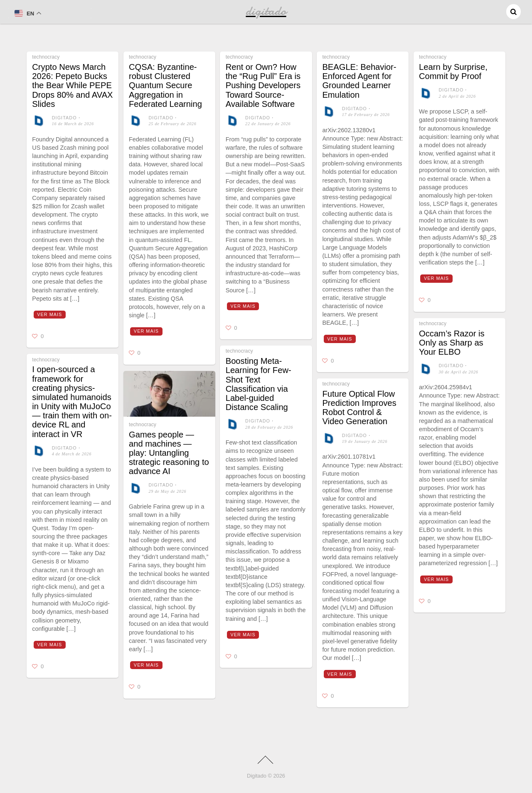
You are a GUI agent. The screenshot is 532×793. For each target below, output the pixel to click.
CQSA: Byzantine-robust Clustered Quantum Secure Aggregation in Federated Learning (165, 85)
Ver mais (49, 314)
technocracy (46, 57)
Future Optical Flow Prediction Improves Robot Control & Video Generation (359, 408)
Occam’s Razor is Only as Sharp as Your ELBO (452, 343)
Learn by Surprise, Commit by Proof (453, 72)
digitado (64, 118)
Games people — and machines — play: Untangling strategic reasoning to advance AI (169, 453)
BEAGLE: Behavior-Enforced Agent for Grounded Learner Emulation (359, 81)
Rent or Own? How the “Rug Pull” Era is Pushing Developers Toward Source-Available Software (263, 85)
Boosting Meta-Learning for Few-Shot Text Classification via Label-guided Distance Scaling (259, 384)
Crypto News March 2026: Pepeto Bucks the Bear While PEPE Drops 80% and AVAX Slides (72, 85)
